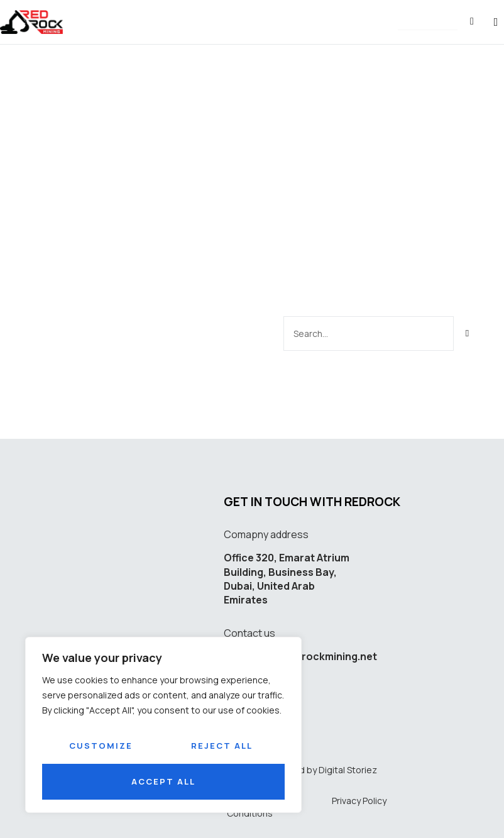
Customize (101, 746)
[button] (428, 23)
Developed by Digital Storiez (318, 769)
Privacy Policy (359, 799)
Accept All (163, 781)
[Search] (468, 332)
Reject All (222, 746)
